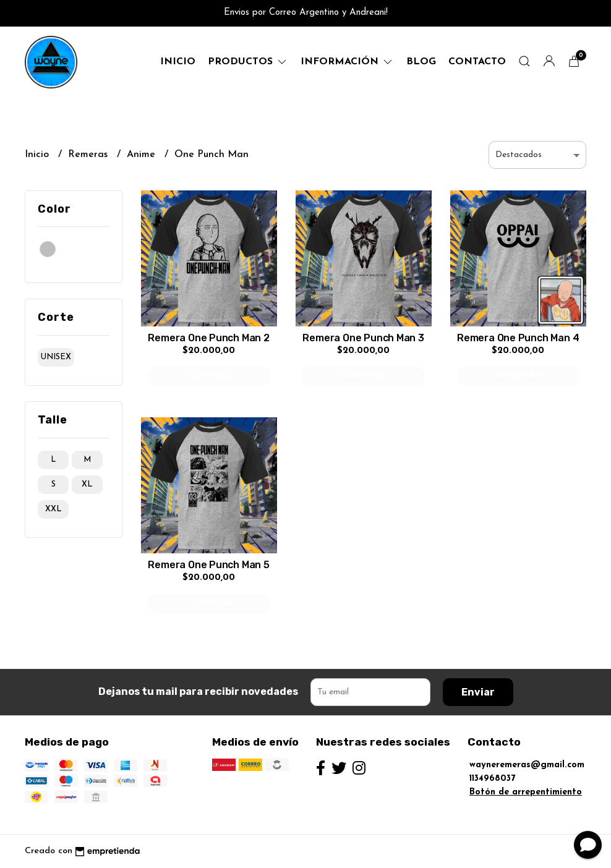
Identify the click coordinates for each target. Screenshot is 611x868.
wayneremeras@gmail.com (527, 765)
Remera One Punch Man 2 (208, 338)
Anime (143, 155)
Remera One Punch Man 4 (518, 338)
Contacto (477, 62)
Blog (421, 62)
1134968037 (492, 779)
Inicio (178, 62)
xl (87, 484)
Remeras (89, 155)
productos (248, 62)
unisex (56, 357)
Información (347, 62)
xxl (53, 509)
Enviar (478, 692)
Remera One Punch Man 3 (363, 338)
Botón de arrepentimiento (526, 792)
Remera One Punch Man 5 (208, 565)
